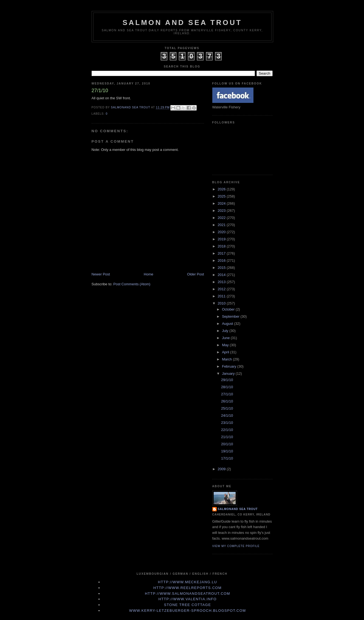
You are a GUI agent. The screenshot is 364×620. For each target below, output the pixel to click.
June (226, 338)
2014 (222, 275)
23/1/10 (227, 423)
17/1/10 (227, 458)
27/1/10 (227, 394)
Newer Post (101, 274)
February (230, 366)
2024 (222, 203)
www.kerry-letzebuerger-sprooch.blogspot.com (188, 611)
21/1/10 (227, 437)
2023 (222, 211)
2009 (222, 469)
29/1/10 (227, 380)
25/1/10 (227, 408)
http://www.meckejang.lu (188, 582)
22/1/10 (227, 430)
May (226, 345)
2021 (222, 225)
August (228, 324)
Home (149, 274)
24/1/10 (227, 415)
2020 (222, 232)
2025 (222, 196)
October (229, 309)
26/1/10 (227, 401)
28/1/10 (227, 387)
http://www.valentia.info (187, 599)
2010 (222, 303)
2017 (222, 253)
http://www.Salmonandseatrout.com (187, 594)
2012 (222, 289)
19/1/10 (227, 451)
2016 (222, 260)
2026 (222, 189)
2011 (222, 296)
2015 (222, 268)
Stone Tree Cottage (187, 605)
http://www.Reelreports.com (187, 588)
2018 (222, 246)
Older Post (195, 274)
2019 (222, 239)
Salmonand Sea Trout (238, 509)
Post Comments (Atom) (132, 284)
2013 (222, 282)
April (226, 352)
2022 (222, 218)
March (227, 359)
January (229, 374)
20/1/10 (227, 444)
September (231, 316)
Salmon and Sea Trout (182, 22)
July (226, 331)
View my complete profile (236, 546)
